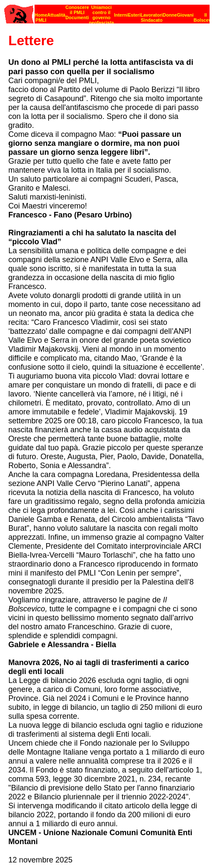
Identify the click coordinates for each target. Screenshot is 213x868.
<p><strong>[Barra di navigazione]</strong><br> (107, 12)
